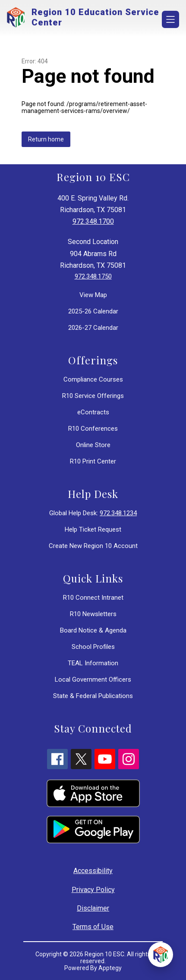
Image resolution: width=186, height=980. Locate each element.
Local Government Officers (93, 679)
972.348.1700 (93, 221)
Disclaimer (93, 908)
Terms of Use (93, 927)
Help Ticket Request (93, 529)
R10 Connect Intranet (93, 598)
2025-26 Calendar (93, 311)
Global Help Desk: (93, 513)
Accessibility (93, 871)
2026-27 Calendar (93, 328)
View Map (93, 295)
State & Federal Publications (93, 696)
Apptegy (110, 968)
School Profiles (93, 647)
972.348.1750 (93, 276)
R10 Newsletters (93, 614)
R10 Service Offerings (93, 396)
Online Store (93, 445)
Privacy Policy (93, 890)
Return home (46, 139)
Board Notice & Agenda (93, 630)
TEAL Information (93, 663)
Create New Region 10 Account (93, 546)
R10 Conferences (93, 429)
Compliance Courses (93, 379)
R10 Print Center (93, 461)
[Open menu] (170, 19)
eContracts (93, 412)
